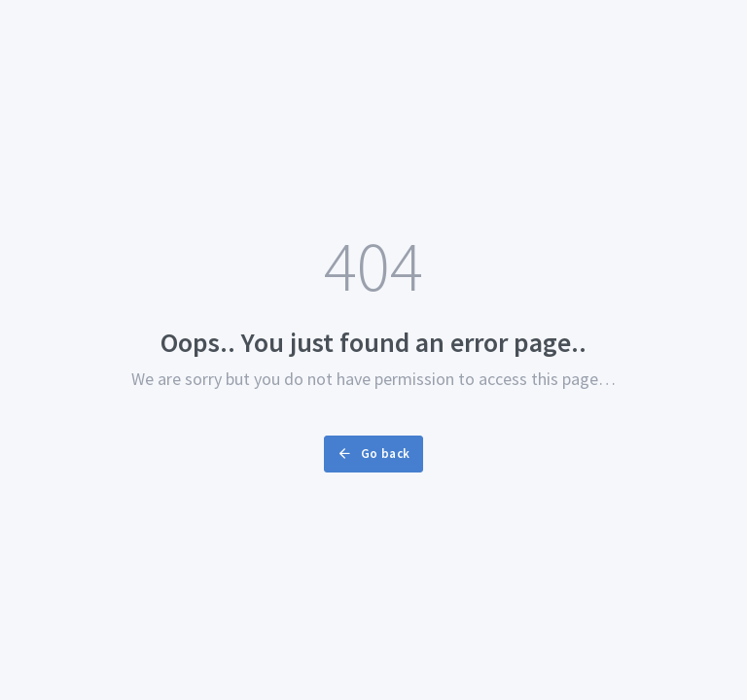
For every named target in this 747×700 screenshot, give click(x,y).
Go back (373, 454)
